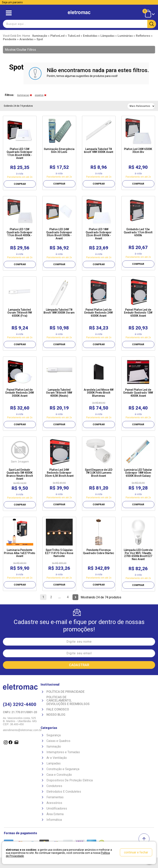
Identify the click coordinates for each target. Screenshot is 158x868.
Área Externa (55, 814)
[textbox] (79, 24)
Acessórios (54, 803)
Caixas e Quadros (58, 741)
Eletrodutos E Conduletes (64, 792)
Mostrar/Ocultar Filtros (20, 50)
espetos (39, 95)
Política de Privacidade (65, 692)
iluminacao (23, 95)
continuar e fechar (136, 852)
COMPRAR (20, 184)
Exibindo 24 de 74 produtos (18, 106)
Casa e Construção (59, 775)
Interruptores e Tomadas (63, 752)
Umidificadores (57, 808)
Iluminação (54, 746)
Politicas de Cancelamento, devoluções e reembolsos (68, 701)
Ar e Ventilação (57, 758)
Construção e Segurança (63, 769)
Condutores (54, 786)
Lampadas (54, 763)
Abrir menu (9, 13)
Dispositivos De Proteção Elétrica (70, 780)
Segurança (54, 735)
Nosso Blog (56, 715)
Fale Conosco (58, 709)
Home (26, 36)
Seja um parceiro (12, 2)
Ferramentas (55, 797)
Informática (54, 820)
